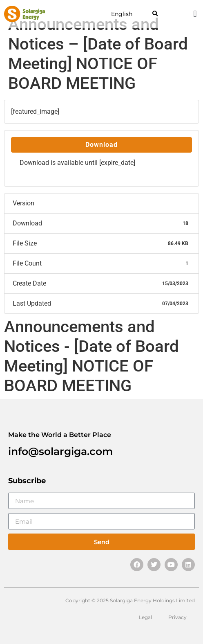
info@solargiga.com (60, 451)
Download (101, 145)
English (122, 14)
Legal (145, 617)
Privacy (177, 617)
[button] (155, 14)
